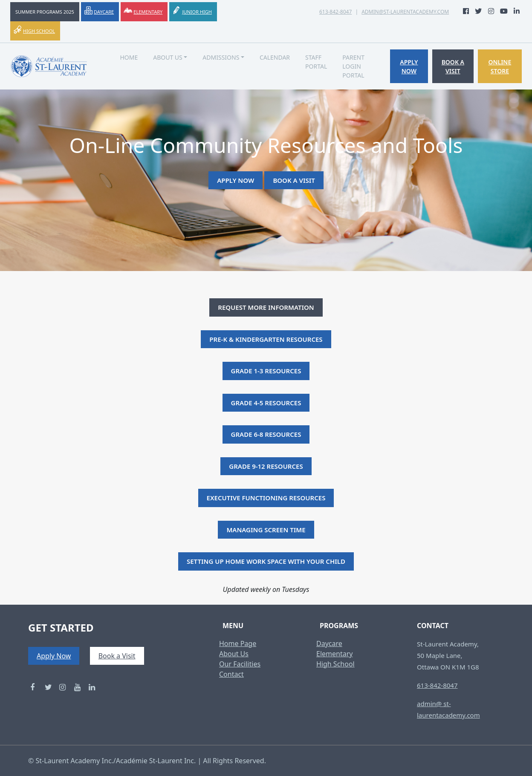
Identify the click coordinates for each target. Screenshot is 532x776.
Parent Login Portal (353, 66)
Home (129, 57)
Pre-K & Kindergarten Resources (266, 339)
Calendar (275, 57)
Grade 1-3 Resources (266, 371)
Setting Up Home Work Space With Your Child (266, 561)
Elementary (148, 12)
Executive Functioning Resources (266, 498)
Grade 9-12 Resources (266, 466)
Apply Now (409, 66)
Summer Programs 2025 (45, 12)
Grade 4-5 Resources (266, 403)
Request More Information (266, 307)
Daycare (104, 12)
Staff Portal (316, 62)
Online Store (500, 66)
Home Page (238, 643)
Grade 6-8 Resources (266, 434)
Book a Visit (453, 66)
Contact (231, 674)
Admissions (221, 57)
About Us (168, 57)
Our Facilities (240, 664)
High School (39, 31)
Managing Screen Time (266, 530)
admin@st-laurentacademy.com (405, 12)
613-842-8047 (335, 12)
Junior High (197, 12)
